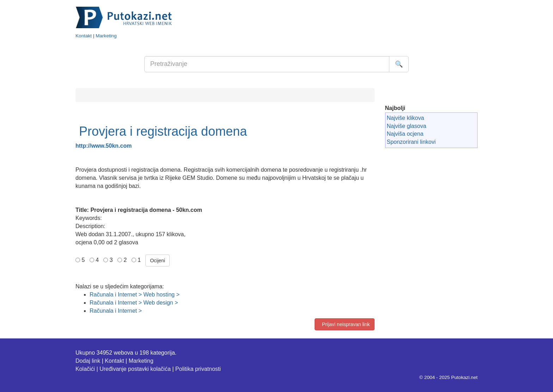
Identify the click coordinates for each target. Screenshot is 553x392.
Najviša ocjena (405, 134)
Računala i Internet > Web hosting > (135, 295)
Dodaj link (88, 361)
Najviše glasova (407, 126)
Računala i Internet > (116, 311)
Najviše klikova (406, 118)
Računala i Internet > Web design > (134, 303)
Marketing (106, 36)
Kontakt (84, 36)
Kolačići (85, 369)
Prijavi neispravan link (344, 324)
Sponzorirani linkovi (411, 142)
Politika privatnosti (198, 369)
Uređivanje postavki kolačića (135, 369)
